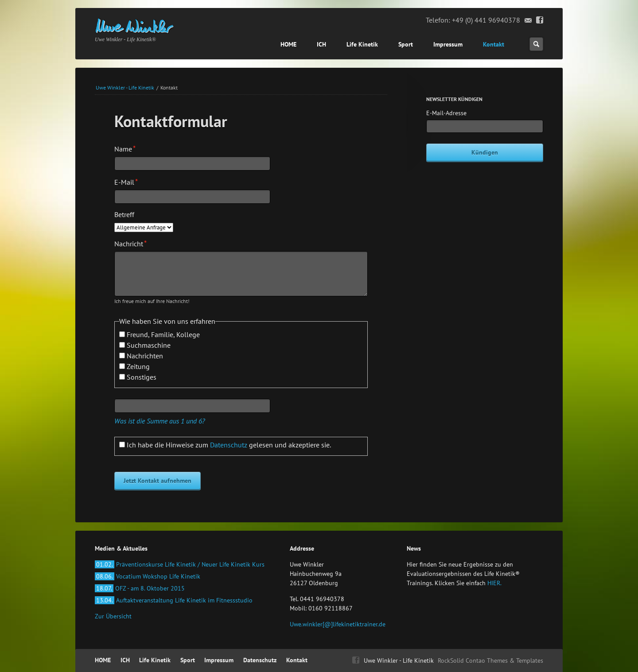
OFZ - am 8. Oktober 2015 (140, 588)
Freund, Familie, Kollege (163, 334)
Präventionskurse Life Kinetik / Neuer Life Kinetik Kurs (180, 564)
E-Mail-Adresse (446, 113)
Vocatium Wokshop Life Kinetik (148, 576)
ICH (321, 44)
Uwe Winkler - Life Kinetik (125, 87)
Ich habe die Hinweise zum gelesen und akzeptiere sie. (229, 445)
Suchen (536, 44)
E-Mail (130, 181)
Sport (406, 44)
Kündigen (485, 152)
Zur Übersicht (113, 616)
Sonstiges (142, 377)
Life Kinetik (362, 44)
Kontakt (494, 44)
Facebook (540, 20)
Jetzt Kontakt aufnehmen (158, 481)
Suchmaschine (149, 345)
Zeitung (138, 366)
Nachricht (130, 243)
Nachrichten (145, 356)
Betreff (124, 214)
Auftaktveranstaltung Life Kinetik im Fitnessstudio (174, 600)
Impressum (448, 44)
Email (528, 20)
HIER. (494, 583)
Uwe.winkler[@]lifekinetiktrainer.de (338, 624)
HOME (288, 44)
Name (130, 148)
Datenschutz (229, 445)
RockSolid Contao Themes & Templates (490, 660)
